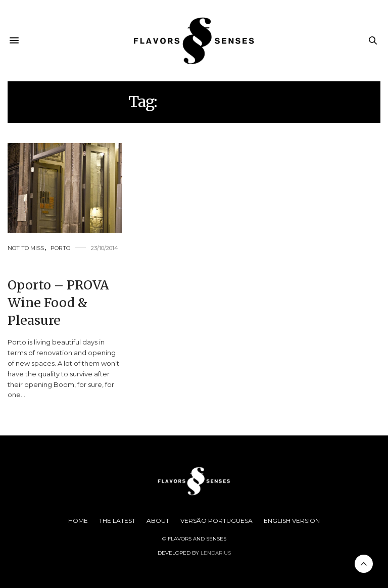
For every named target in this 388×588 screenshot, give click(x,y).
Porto (60, 248)
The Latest (117, 521)
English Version (292, 521)
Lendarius (216, 553)
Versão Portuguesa (216, 521)
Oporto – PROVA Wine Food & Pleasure (58, 303)
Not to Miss (26, 248)
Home (78, 521)
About (158, 521)
